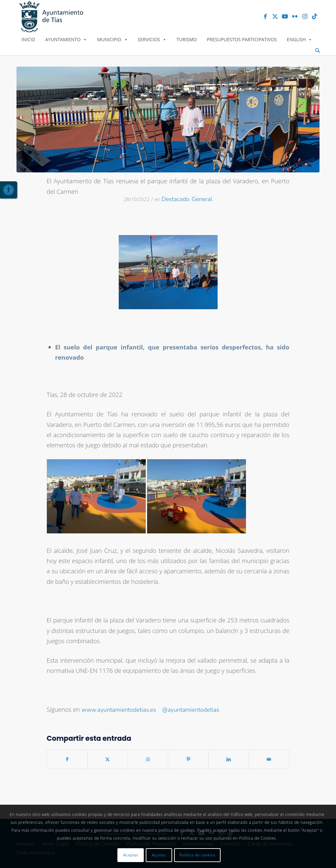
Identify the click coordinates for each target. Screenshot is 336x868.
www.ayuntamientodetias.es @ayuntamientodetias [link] (150, 710)
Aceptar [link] (131, 855)
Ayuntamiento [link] (66, 39)
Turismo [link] (187, 39)
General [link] (202, 199)
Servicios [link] (152, 39)
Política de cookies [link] (198, 855)
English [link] (300, 39)
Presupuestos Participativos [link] (242, 39)
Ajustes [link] (159, 855)
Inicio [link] (28, 39)
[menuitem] (317, 51)
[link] (9, 190)
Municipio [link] (112, 39)
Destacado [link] (175, 199)
